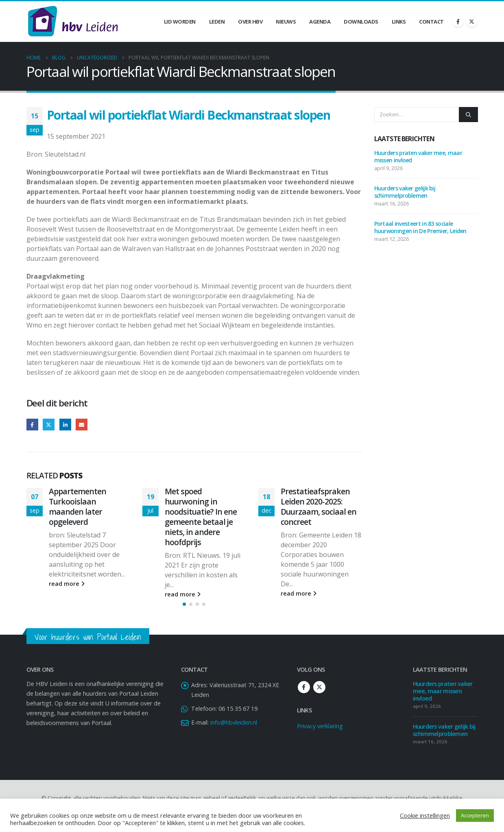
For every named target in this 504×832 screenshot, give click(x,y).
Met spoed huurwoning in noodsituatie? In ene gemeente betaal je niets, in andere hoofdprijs (201, 517)
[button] (184, 611)
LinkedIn (65, 425)
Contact (431, 22)
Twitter (49, 425)
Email (82, 425)
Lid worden (180, 22)
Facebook (32, 425)
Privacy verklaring (320, 733)
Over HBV (250, 22)
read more (67, 584)
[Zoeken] (468, 114)
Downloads (361, 22)
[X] (472, 22)
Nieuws (286, 22)
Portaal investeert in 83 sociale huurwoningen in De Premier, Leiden (421, 227)
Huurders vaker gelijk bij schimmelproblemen (405, 192)
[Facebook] (458, 22)
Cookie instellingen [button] (425, 815)
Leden (217, 22)
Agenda (320, 22)
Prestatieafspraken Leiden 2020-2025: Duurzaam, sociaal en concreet (319, 507)
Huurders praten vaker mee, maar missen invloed (418, 156)
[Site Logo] (73, 22)
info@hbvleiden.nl (234, 729)
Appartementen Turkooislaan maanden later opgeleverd (78, 507)
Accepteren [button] (475, 815)
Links (399, 22)
